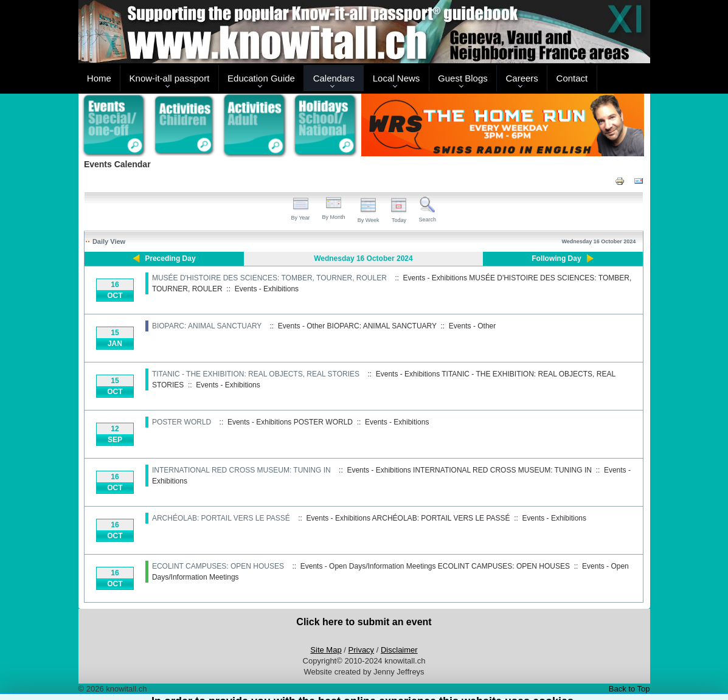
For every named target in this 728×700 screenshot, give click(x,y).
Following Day (556, 258)
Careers (522, 78)
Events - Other (472, 326)
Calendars (334, 78)
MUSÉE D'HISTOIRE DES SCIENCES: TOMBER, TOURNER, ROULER (269, 278)
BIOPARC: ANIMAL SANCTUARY (207, 326)
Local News (397, 78)
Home (99, 78)
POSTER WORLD (182, 422)
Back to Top (629, 689)
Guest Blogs (463, 78)
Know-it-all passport (170, 78)
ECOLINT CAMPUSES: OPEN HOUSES (218, 566)
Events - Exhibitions (267, 289)
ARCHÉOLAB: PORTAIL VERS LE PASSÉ (221, 518)
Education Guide (261, 78)
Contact (572, 78)
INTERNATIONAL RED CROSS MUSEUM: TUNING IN (241, 470)
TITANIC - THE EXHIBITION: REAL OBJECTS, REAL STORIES (257, 374)
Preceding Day (170, 258)
